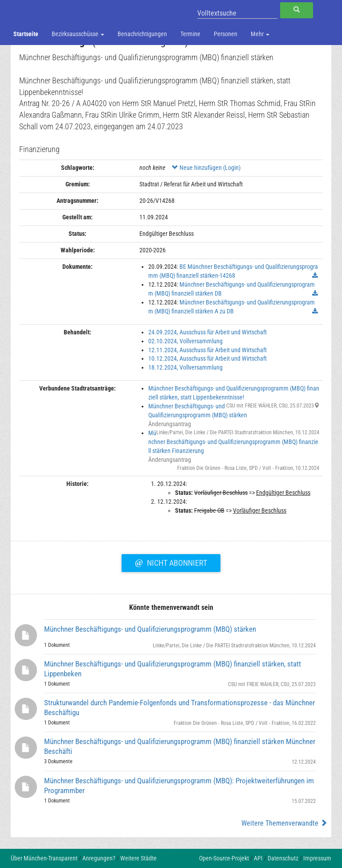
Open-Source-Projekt (224, 858)
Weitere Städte (138, 858)
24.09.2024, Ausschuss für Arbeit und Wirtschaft (208, 332)
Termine (190, 34)
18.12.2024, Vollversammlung (185, 367)
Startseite (26, 34)
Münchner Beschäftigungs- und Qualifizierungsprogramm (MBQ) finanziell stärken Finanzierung (233, 442)
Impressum (317, 858)
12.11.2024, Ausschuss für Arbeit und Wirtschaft (208, 350)
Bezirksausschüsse (78, 34)
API (258, 858)
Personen (226, 34)
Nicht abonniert (171, 562)
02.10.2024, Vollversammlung (185, 341)
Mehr (260, 34)
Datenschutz (283, 858)
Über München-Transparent (44, 858)
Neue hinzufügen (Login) (206, 168)
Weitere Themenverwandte (284, 823)
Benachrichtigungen (142, 34)
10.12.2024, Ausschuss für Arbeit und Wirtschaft (208, 358)
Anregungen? (99, 858)
